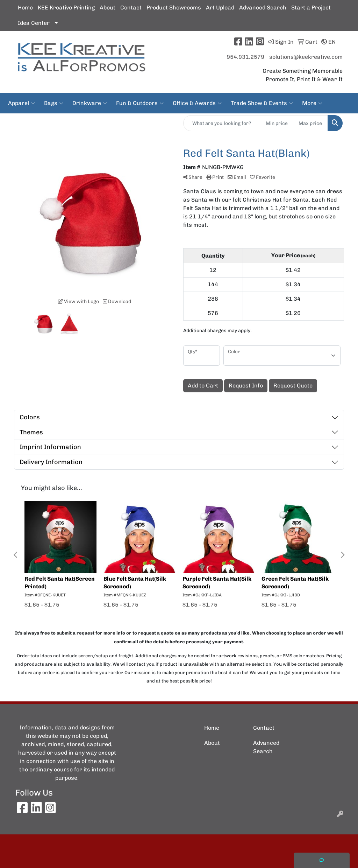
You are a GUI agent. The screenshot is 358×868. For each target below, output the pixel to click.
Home (25, 8)
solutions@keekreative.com (306, 57)
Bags (54, 103)
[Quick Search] (223, 123)
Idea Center (34, 23)
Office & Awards (197, 103)
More (312, 103)
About (108, 8)
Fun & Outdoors (140, 103)
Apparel (22, 103)
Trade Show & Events (262, 103)
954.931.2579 (245, 57)
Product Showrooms (174, 8)
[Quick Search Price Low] (278, 123)
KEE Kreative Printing (66, 8)
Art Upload (220, 8)
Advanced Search (263, 8)
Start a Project (311, 8)
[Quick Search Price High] (311, 123)
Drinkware (90, 103)
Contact (131, 8)
